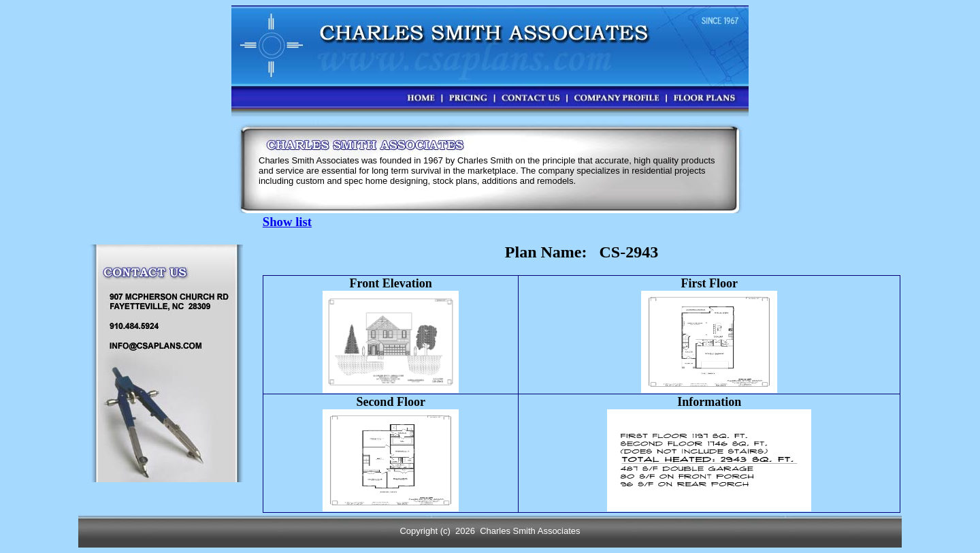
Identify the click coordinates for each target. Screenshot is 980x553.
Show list (287, 222)
